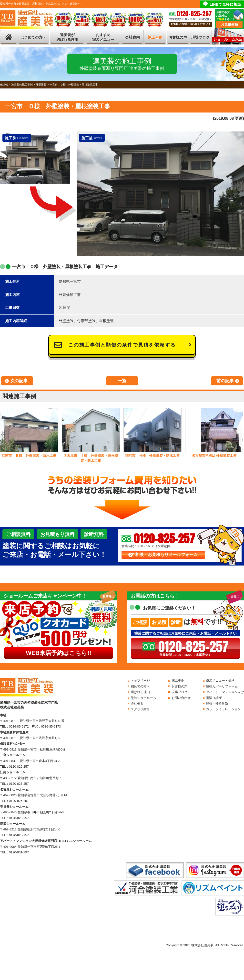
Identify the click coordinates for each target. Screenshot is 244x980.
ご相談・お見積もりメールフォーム (164, 555)
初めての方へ (140, 686)
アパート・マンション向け (225, 692)
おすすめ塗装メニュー (103, 37)
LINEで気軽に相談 (225, 4)
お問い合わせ (181, 698)
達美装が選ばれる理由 (67, 37)
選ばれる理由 (140, 692)
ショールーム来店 (228, 39)
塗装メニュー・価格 (220, 681)
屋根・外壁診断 (217, 703)
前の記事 (225, 381)
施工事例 (155, 37)
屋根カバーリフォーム (222, 686)
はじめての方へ (33, 37)
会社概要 (137, 703)
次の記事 (19, 381)
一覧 (122, 381)
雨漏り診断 (214, 698)
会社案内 (132, 37)
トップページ (140, 681)
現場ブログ (200, 37)
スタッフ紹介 (140, 709)
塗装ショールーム (143, 698)
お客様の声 (178, 37)
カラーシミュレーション (223, 709)
